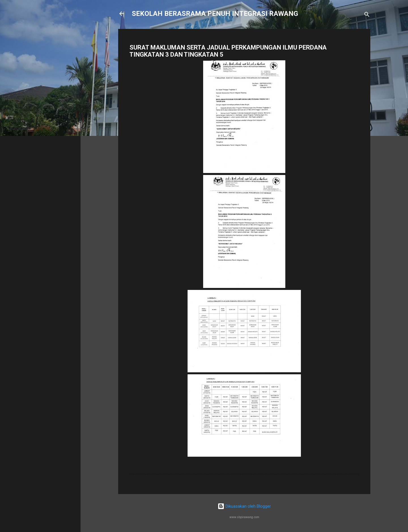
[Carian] (367, 15)
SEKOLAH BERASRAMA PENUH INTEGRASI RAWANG (215, 14)
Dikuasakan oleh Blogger (244, 506)
